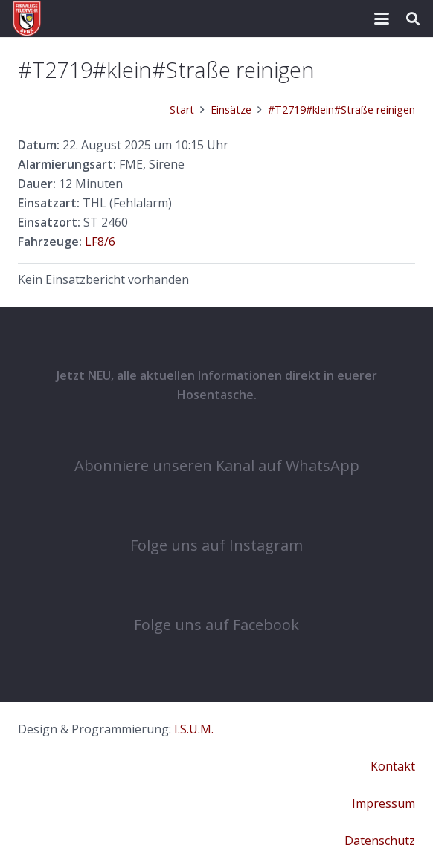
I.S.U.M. (194, 729)
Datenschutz (380, 841)
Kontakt (393, 766)
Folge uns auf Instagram (216, 545)
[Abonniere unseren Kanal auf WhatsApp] (216, 434)
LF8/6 (100, 242)
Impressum (384, 803)
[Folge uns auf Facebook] (216, 593)
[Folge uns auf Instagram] (216, 514)
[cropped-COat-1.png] (27, 19)
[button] (382, 19)
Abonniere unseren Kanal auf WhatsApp (217, 466)
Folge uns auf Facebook (216, 625)
